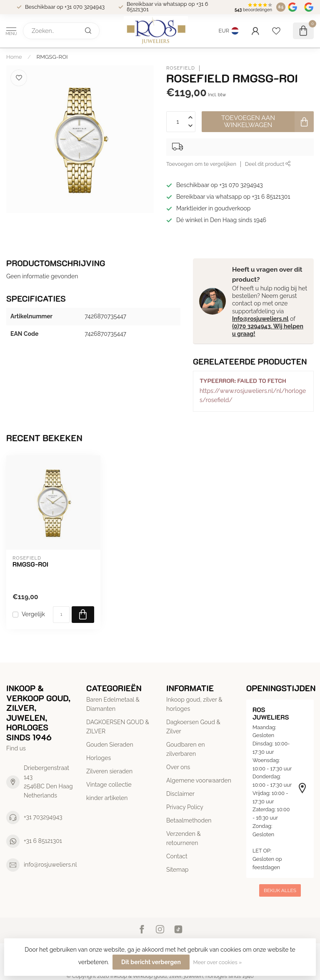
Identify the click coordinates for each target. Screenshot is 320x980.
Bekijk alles (280, 890)
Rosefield (181, 68)
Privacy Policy (185, 807)
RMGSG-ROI (52, 57)
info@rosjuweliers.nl (50, 865)
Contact (177, 856)
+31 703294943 (43, 817)
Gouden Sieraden (110, 745)
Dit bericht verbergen (151, 962)
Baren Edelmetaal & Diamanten (113, 704)
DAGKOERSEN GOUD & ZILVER (118, 727)
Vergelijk (33, 614)
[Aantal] (61, 615)
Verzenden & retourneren (184, 838)
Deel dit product (268, 164)
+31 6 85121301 (43, 841)
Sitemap (177, 870)
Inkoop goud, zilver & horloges (194, 704)
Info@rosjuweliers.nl (260, 319)
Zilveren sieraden (109, 771)
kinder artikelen (107, 798)
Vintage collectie (109, 785)
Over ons (178, 767)
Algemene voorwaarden (199, 780)
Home (14, 57)
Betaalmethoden (189, 820)
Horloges (99, 758)
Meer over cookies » (217, 962)
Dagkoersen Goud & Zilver (193, 727)
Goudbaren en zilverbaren (186, 749)
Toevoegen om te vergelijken (201, 164)
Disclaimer (180, 794)
